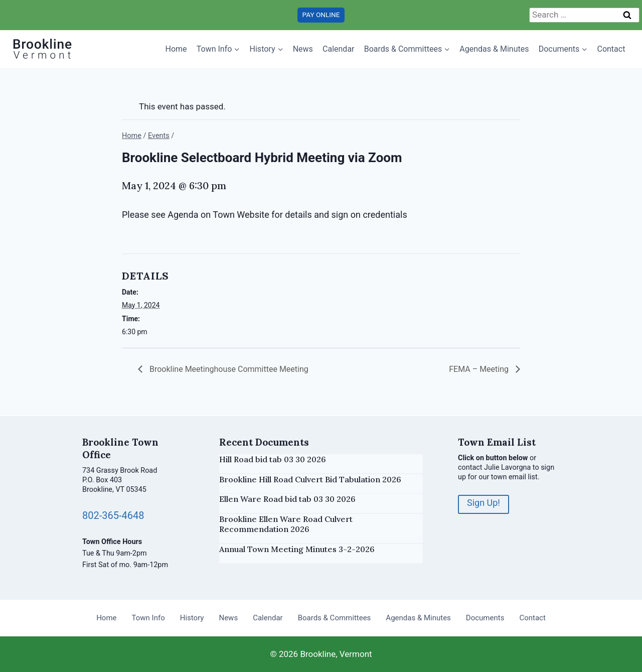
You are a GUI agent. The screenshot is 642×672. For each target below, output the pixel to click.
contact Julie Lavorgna (494, 467)
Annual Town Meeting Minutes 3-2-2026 (297, 549)
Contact (611, 49)
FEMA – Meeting (480, 369)
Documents (485, 618)
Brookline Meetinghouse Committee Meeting (228, 369)
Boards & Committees (335, 618)
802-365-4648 (113, 515)
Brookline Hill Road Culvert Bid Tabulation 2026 (310, 479)
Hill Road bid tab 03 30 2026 (273, 459)
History (192, 618)
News (303, 49)
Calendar (338, 49)
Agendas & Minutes (494, 49)
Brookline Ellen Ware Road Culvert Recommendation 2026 (286, 524)
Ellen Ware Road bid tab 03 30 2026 (287, 499)
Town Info (148, 618)
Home (176, 49)
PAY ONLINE (321, 15)
